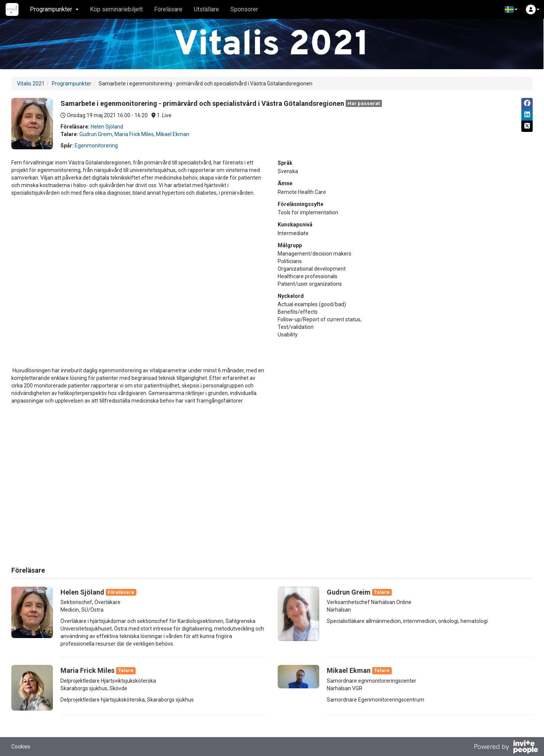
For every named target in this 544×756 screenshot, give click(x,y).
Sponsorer (244, 9)
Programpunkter (72, 84)
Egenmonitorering (96, 146)
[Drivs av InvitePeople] (506, 748)
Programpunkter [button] (54, 9)
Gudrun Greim (96, 134)
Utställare (206, 9)
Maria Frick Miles (134, 134)
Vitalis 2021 (31, 84)
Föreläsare (168, 9)
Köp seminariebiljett (116, 9)
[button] (511, 9)
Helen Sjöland (107, 127)
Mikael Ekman (173, 134)
